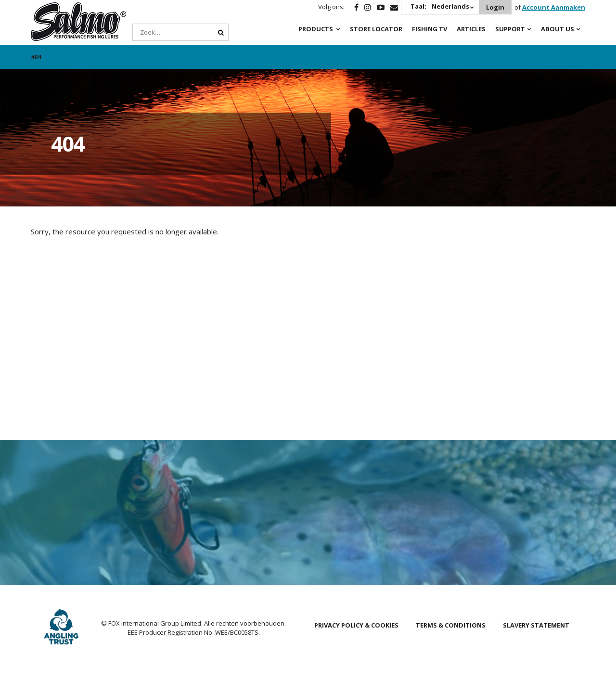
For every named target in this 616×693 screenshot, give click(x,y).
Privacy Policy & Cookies (356, 625)
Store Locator (376, 29)
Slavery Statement (536, 625)
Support (510, 29)
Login (495, 7)
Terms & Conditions (451, 625)
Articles (471, 29)
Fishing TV (430, 29)
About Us (558, 29)
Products (316, 29)
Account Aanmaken (554, 7)
